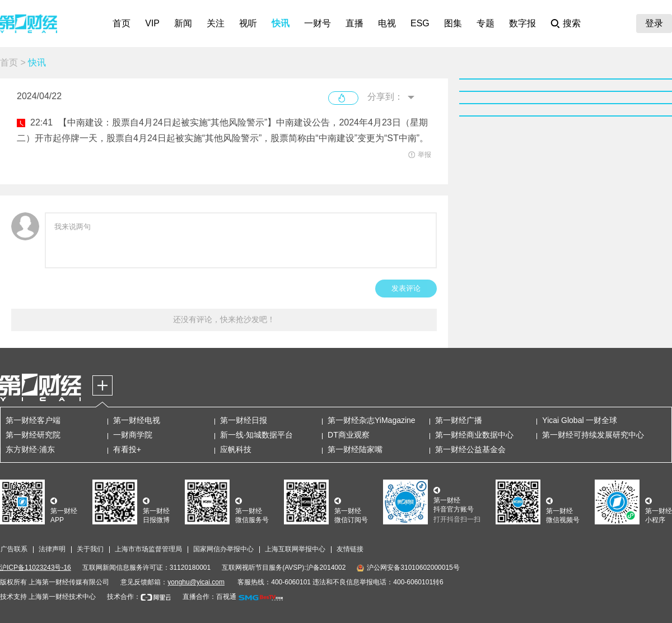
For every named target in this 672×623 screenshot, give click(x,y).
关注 (216, 23)
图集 (453, 23)
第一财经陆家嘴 (355, 449)
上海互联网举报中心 (295, 549)
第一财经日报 (244, 420)
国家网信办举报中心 (223, 549)
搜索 (572, 23)
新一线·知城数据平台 (256, 435)
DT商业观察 (349, 435)
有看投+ (127, 449)
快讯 (281, 23)
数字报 (522, 23)
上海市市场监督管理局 (148, 549)
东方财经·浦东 (30, 449)
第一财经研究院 (33, 435)
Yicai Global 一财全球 (580, 420)
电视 (387, 23)
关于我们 (90, 549)
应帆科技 (236, 449)
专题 (486, 23)
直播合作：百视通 (209, 597)
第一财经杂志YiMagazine (372, 420)
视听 (248, 23)
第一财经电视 (137, 420)
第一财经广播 (459, 420)
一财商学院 (133, 435)
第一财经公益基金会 (470, 449)
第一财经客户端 (33, 420)
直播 (354, 23)
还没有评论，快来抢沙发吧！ (224, 319)
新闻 (183, 23)
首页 (122, 23)
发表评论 (406, 288)
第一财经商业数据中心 (474, 435)
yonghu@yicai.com (196, 582)
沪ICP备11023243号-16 (36, 568)
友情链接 (350, 549)
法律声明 (52, 549)
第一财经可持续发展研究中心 (593, 435)
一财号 (318, 23)
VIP (152, 23)
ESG (420, 23)
